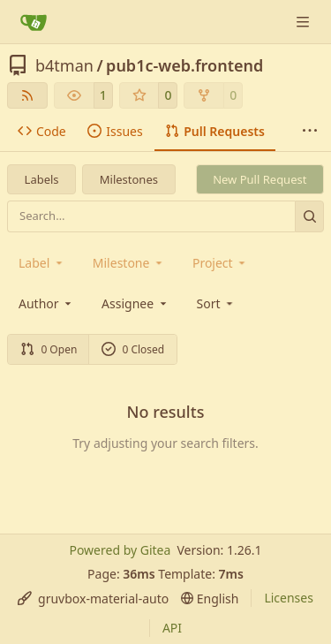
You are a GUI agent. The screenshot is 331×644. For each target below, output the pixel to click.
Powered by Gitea (120, 550)
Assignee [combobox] (135, 303)
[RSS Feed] (27, 95)
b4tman (64, 65)
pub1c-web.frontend (184, 65)
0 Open (49, 349)
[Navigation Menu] (305, 22)
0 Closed (133, 349)
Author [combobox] (46, 303)
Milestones (129, 179)
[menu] (217, 303)
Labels (42, 179)
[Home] (34, 22)
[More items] (310, 132)
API (172, 628)
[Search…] (309, 216)
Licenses (289, 598)
